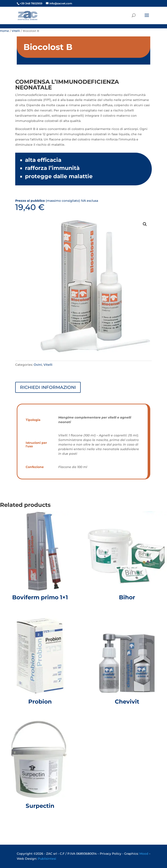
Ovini (38, 365)
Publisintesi (47, 859)
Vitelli (16, 31)
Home (4, 31)
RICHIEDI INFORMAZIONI (48, 387)
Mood (144, 854)
